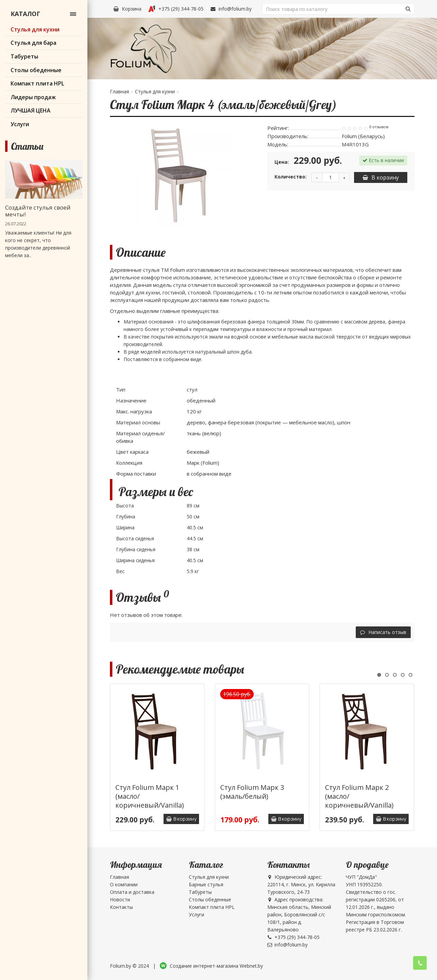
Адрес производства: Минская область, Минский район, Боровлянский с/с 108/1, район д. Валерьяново (299, 915)
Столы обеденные (210, 899)
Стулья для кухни (155, 91)
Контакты (121, 907)
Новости (120, 899)
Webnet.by (251, 966)
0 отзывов (379, 127)
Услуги (196, 915)
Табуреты (200, 892)
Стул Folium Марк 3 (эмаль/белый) (252, 792)
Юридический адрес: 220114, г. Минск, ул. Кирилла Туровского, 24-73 (301, 884)
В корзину (381, 177)
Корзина (127, 9)
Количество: (291, 177)
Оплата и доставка (132, 892)
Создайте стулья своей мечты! (38, 211)
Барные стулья (206, 884)
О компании (124, 884)
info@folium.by (231, 9)
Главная (119, 91)
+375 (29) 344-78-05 (176, 9)
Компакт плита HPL (212, 907)
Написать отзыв (383, 632)
